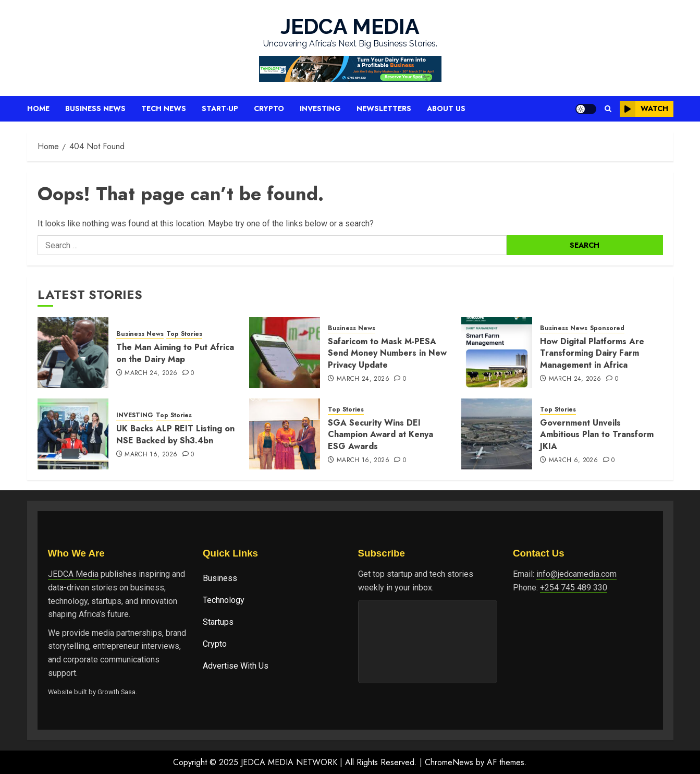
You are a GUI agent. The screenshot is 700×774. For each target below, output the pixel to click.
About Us (446, 108)
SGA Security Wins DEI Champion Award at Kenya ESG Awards (380, 434)
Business (220, 578)
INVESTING (135, 415)
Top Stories (184, 334)
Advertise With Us (236, 666)
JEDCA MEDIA (350, 26)
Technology (224, 600)
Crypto (269, 108)
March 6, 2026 (574, 461)
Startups (218, 622)
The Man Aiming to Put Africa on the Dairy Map (175, 353)
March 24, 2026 (151, 373)
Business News (95, 108)
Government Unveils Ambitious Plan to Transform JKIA (597, 434)
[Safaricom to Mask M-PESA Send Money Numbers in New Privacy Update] (285, 353)
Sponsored (607, 328)
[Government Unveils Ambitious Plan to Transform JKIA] (497, 434)
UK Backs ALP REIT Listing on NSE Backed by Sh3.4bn (175, 434)
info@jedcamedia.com (576, 574)
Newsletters (384, 108)
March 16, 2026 (151, 455)
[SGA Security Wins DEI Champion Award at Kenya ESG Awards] (285, 434)
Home (38, 108)
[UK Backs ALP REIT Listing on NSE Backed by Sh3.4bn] (73, 434)
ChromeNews (449, 762)
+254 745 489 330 (574, 588)
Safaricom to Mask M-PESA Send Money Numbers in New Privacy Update (387, 353)
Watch (644, 109)
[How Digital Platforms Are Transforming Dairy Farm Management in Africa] (497, 353)
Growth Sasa (116, 692)
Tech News (164, 108)
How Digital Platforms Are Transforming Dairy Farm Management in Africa (592, 353)
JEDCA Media (73, 574)
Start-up (220, 108)
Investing (320, 108)
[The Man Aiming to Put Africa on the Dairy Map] (73, 353)
